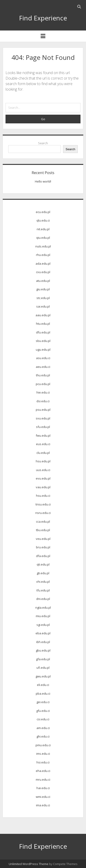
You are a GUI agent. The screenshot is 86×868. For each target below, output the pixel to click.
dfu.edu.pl (43, 332)
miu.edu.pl (43, 616)
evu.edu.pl (43, 478)
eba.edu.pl (43, 633)
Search (43, 143)
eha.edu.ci (43, 771)
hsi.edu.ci (43, 762)
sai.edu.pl (43, 306)
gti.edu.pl (43, 573)
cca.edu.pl (43, 521)
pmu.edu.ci (43, 745)
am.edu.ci (43, 728)
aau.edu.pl (43, 315)
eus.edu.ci (43, 444)
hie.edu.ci (43, 392)
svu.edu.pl (43, 418)
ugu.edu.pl (43, 349)
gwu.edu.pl (43, 676)
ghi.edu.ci (43, 736)
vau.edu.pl (43, 487)
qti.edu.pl (43, 564)
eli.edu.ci (43, 685)
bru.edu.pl (43, 547)
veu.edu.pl (43, 539)
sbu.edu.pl (43, 341)
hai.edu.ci (43, 788)
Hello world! (43, 181)
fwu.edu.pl (43, 435)
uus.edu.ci (43, 470)
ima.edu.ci (43, 805)
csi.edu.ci (43, 719)
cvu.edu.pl (43, 272)
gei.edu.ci (43, 702)
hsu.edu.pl (43, 461)
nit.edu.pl (43, 229)
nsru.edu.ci (43, 513)
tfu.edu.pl (43, 590)
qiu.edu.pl (43, 238)
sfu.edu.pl (43, 427)
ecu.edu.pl (43, 212)
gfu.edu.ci (43, 711)
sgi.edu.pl (43, 625)
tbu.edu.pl (43, 530)
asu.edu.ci (43, 358)
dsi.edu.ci (43, 401)
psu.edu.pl (43, 410)
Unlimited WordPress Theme (29, 864)
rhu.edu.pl (43, 255)
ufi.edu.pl (43, 668)
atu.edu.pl (43, 281)
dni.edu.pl (43, 599)
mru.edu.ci (43, 779)
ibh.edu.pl (43, 642)
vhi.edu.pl (43, 582)
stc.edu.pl (43, 298)
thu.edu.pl (43, 375)
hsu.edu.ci (43, 496)
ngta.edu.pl (43, 607)
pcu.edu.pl (43, 384)
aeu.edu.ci (43, 367)
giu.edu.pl (43, 289)
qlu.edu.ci (43, 220)
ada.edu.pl (43, 263)
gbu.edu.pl (43, 650)
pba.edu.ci (43, 693)
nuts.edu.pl (43, 246)
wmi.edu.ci (43, 797)
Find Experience (43, 18)
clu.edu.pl (43, 453)
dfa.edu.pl (43, 556)
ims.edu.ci (43, 754)
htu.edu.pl (43, 324)
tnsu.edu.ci (43, 504)
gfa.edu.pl (43, 659)
